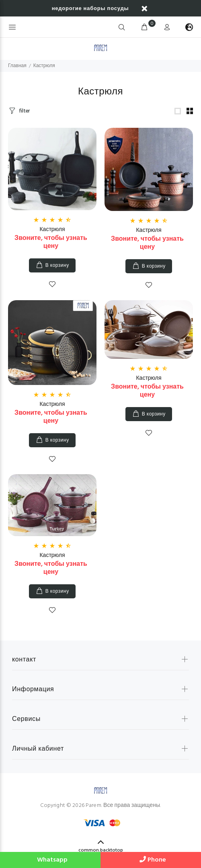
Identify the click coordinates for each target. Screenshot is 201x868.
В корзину (57, 266)
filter (24, 111)
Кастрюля (52, 230)
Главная (17, 66)
